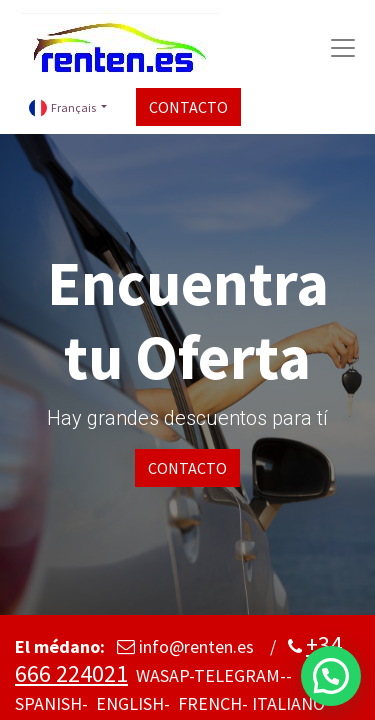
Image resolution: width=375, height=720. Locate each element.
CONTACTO (188, 107)
